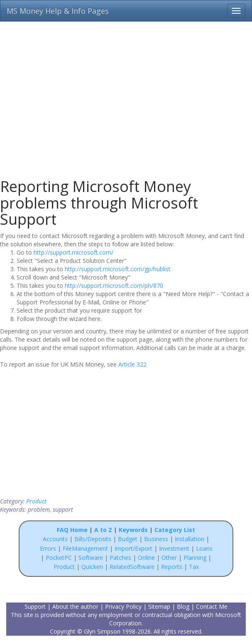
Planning (195, 558)
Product (36, 501)
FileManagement (85, 548)
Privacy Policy (123, 606)
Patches (120, 558)
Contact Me (212, 606)
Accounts (55, 539)
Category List (175, 530)
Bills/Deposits (93, 539)
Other (169, 558)
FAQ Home (72, 530)
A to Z (103, 530)
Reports (172, 567)
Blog (183, 606)
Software (91, 558)
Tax (194, 567)
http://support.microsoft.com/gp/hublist (118, 269)
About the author (75, 606)
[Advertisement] (126, 95)
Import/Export (133, 548)
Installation (190, 539)
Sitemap (159, 606)
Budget (128, 539)
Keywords (133, 530)
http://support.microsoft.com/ (73, 252)
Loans (204, 548)
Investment (174, 548)
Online (146, 558)
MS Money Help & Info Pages (58, 11)
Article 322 (132, 364)
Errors (49, 548)
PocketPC (59, 558)
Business (157, 539)
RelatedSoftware (132, 567)
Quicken (92, 567)
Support (35, 606)
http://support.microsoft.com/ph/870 (114, 286)
